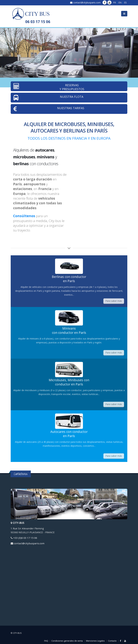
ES (125, 3)
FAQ (46, 641)
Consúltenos (24, 216)
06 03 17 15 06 (38, 22)
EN (120, 3)
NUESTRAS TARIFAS (49, 109)
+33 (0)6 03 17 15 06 (25, 538)
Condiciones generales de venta (67, 641)
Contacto (112, 641)
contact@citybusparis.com (87, 3)
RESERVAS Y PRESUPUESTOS (49, 87)
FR (114, 3)
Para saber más (114, 301)
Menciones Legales (95, 641)
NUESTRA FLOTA (48, 98)
